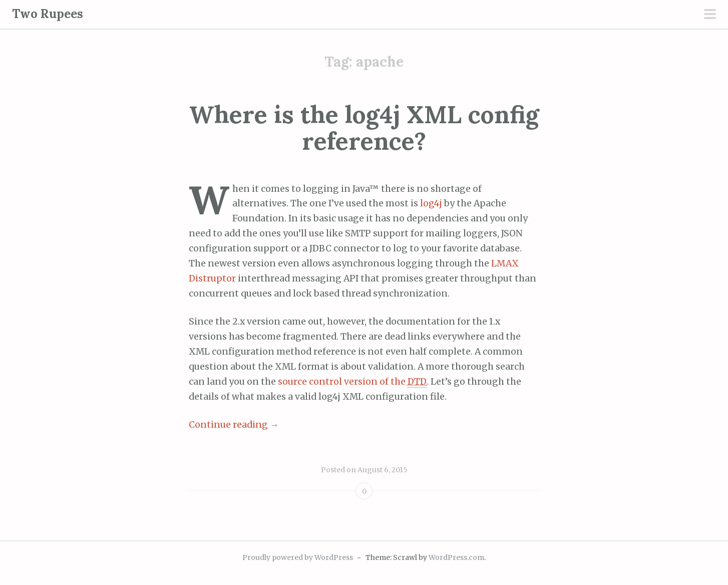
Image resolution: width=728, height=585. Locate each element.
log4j (431, 203)
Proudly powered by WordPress (298, 557)
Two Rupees (48, 14)
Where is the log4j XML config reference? (364, 128)
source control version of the (352, 382)
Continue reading (234, 425)
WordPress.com (456, 557)
